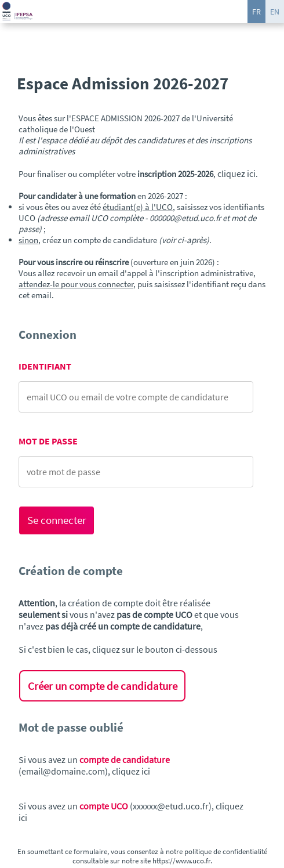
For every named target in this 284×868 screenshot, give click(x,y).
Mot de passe (48, 441)
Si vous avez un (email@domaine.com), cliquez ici (94, 765)
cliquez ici (236, 173)
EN (275, 12)
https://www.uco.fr (181, 860)
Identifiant (45, 366)
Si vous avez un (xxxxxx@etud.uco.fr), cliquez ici (131, 812)
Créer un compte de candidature (103, 686)
